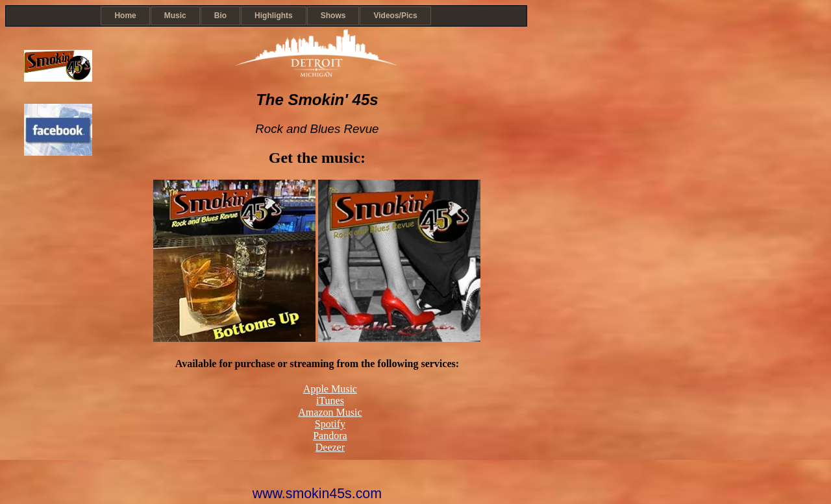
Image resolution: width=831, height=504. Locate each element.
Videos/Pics (395, 16)
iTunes (330, 401)
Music (175, 16)
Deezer (330, 447)
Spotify (330, 424)
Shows (333, 16)
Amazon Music (330, 412)
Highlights (274, 16)
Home (125, 16)
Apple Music (330, 389)
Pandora (330, 436)
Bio (220, 16)
